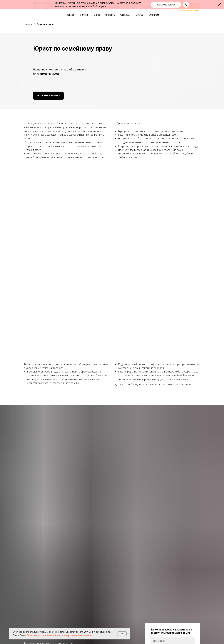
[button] (186, 6)
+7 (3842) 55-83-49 (156, 6)
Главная (28, 24)
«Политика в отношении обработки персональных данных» (59, 635)
